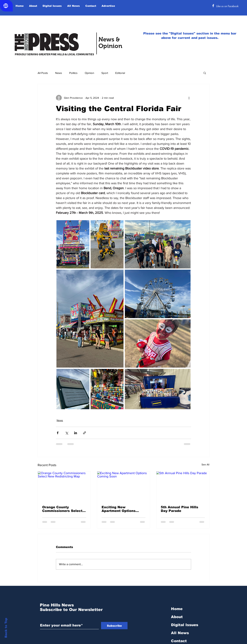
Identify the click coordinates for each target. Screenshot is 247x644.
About (177, 617)
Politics (73, 73)
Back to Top (6, 628)
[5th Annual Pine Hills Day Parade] (183, 486)
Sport (105, 73)
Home (177, 609)
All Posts (43, 73)
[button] (205, 73)
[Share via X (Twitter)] (67, 433)
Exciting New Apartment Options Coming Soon (119, 509)
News (59, 73)
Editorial (120, 73)
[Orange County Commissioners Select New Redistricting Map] (64, 486)
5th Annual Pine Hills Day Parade (179, 509)
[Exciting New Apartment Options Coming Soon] (124, 486)
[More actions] (189, 98)
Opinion (89, 73)
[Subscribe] (114, 626)
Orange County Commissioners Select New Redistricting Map (63, 509)
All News (180, 633)
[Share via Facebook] (58, 433)
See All (205, 464)
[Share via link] (84, 433)
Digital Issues (185, 625)
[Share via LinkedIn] (76, 433)
